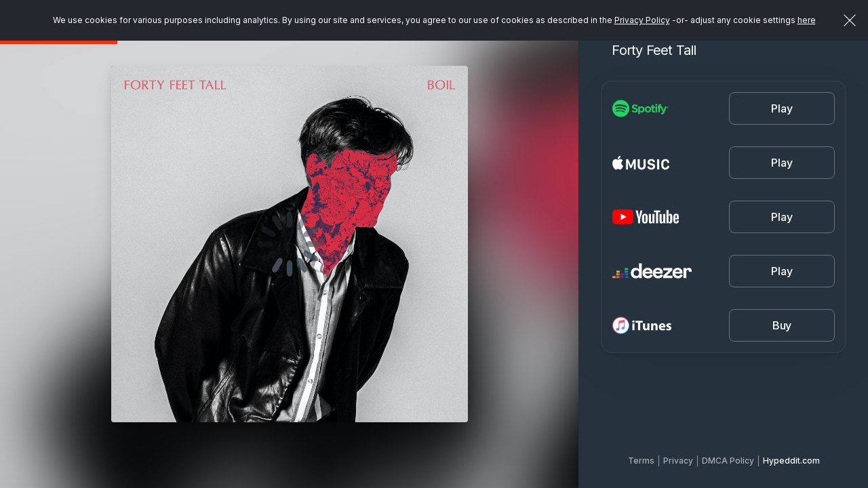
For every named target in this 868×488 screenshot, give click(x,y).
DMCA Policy (728, 461)
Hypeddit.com (791, 461)
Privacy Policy (642, 20)
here (807, 20)
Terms (641, 461)
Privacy (678, 461)
